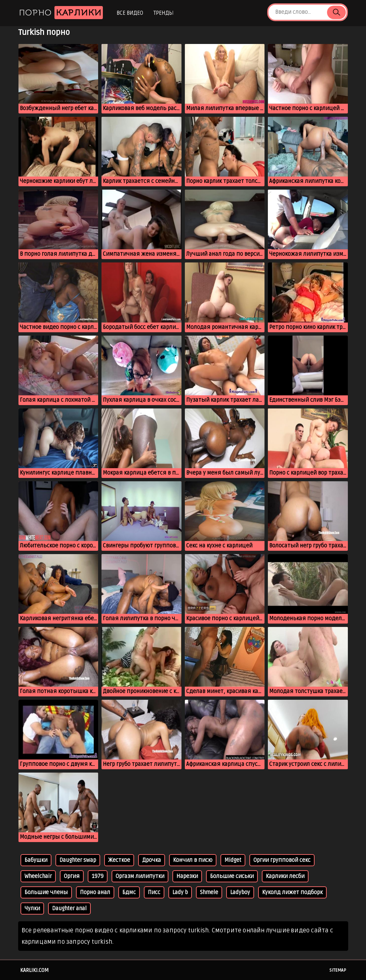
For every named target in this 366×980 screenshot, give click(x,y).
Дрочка (152, 860)
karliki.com (34, 970)
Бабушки (36, 860)
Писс (154, 892)
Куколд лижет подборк (292, 892)
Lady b (180, 892)
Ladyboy (240, 892)
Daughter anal (69, 909)
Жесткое (119, 860)
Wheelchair (38, 876)
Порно (61, 13)
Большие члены (46, 892)
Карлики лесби (285, 876)
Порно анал (95, 892)
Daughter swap (78, 860)
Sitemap (338, 970)
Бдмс (129, 892)
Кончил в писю (193, 860)
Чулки (32, 909)
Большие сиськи (232, 876)
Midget (233, 860)
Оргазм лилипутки (140, 876)
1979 (98, 876)
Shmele (209, 892)
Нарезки (187, 876)
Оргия (72, 876)
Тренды (164, 13)
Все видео (130, 13)
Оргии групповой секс (282, 860)
